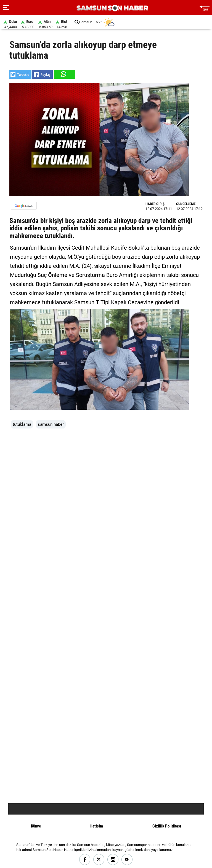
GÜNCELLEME (186, 204)
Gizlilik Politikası (167, 826)
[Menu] (6, 8)
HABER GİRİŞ (155, 204)
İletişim (97, 826)
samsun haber (51, 424)
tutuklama (22, 424)
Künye (36, 826)
